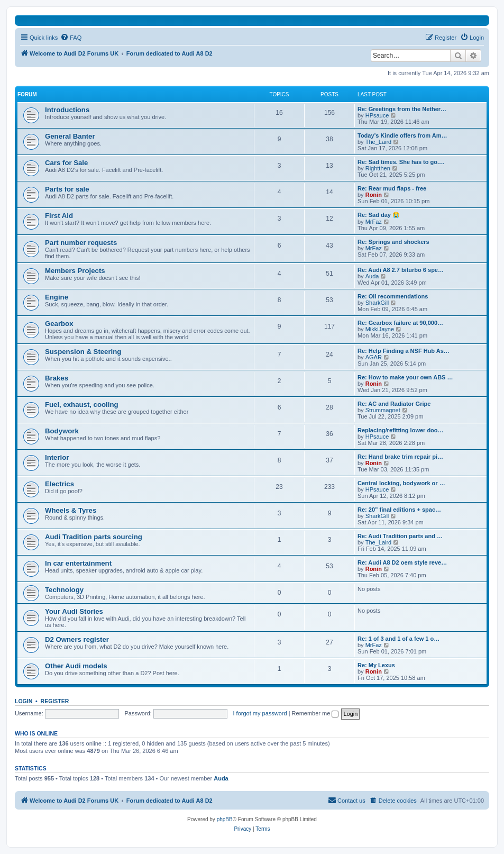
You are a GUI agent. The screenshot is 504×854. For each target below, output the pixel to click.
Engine (57, 297)
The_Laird (379, 142)
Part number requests (81, 243)
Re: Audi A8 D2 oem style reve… (402, 562)
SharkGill (377, 303)
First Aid (59, 216)
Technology (64, 590)
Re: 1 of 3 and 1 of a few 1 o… (398, 639)
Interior (57, 457)
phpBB (225, 819)
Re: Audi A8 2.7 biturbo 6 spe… (401, 270)
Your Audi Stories (74, 611)
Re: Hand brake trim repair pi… (400, 457)
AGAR (374, 357)
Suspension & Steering (83, 352)
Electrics (59, 484)
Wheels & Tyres (71, 510)
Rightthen (378, 168)
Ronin (374, 195)
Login (24, 701)
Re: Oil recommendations (393, 296)
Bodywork (62, 431)
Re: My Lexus (376, 665)
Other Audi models (76, 666)
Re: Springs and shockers (393, 242)
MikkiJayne (380, 329)
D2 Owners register (77, 639)
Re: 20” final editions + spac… (399, 510)
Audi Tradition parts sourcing (94, 537)
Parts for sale (67, 189)
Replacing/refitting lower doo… (401, 430)
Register (55, 701)
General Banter (70, 136)
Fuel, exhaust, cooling (82, 405)
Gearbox (59, 324)
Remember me (315, 713)
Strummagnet (383, 410)
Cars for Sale (66, 163)
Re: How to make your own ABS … (405, 377)
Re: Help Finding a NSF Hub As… (404, 351)
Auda (372, 276)
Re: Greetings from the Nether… (402, 109)
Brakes (57, 378)
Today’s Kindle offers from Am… (402, 135)
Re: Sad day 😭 (379, 215)
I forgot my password (260, 713)
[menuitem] (71, 38)
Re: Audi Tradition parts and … (400, 536)
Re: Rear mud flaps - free (392, 188)
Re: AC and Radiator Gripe (394, 404)
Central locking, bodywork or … (401, 483)
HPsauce (377, 115)
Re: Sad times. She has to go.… (401, 162)
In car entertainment (78, 563)
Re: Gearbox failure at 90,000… (400, 323)
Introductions (67, 110)
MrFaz (374, 222)
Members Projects (75, 271)
